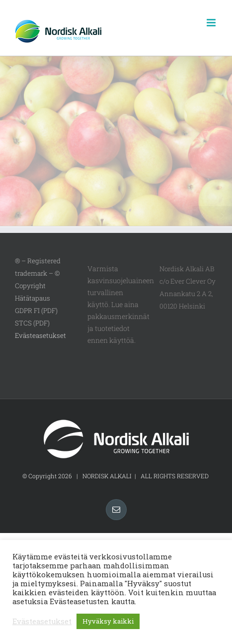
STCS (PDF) (32, 323)
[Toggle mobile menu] (212, 23)
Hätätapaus (33, 298)
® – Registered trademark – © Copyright (38, 273)
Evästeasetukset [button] (40, 335)
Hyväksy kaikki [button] (108, 621)
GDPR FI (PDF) (36, 311)
